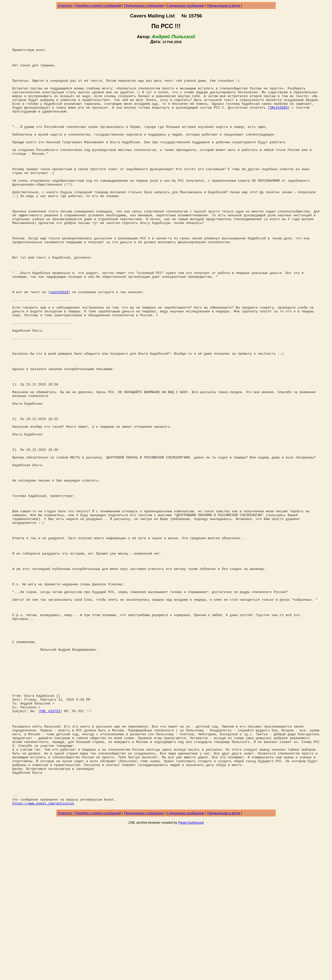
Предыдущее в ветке (223, 6)
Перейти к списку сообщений (98, 6)
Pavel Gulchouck (191, 974)
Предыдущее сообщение (144, 6)
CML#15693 (279, 120)
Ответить (65, 6)
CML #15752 (50, 844)
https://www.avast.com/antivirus (43, 955)
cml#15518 (59, 341)
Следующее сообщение (185, 6)
